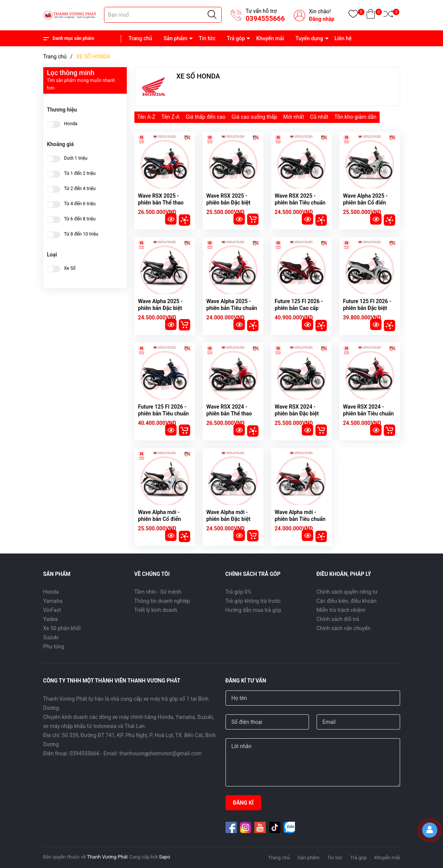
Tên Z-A (170, 117)
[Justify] (212, 15)
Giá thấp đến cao (206, 117)
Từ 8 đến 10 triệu (81, 234)
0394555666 (265, 18)
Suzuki (51, 637)
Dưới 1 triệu (76, 158)
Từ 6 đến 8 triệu (80, 219)
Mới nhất (294, 117)
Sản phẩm (176, 38)
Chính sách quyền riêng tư (347, 592)
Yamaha (53, 601)
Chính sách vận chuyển (344, 628)
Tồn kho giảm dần (356, 117)
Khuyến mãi (270, 38)
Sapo (165, 857)
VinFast (52, 610)
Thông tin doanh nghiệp (162, 601)
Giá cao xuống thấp (254, 117)
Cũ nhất (319, 117)
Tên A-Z (147, 117)
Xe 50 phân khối (62, 628)
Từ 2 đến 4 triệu (80, 189)
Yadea (50, 619)
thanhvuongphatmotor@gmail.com (160, 753)
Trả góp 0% (239, 592)
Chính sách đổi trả (338, 619)
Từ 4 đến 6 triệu (80, 204)
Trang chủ (140, 38)
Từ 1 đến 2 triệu (80, 174)
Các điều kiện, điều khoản (347, 601)
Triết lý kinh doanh (156, 610)
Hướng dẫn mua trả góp (253, 610)
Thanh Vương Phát (107, 857)
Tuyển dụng (309, 38)
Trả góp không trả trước (253, 601)
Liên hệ (343, 38)
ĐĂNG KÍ (243, 803)
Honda (71, 124)
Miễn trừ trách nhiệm (341, 610)
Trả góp (236, 38)
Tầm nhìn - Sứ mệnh (158, 592)
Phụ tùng (54, 646)
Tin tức (207, 38)
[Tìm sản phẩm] (163, 15)
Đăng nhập (322, 19)
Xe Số (70, 268)
